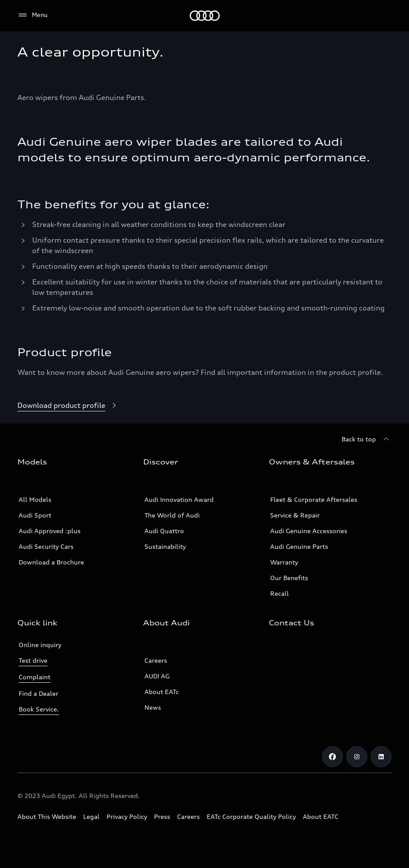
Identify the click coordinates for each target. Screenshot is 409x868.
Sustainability (165, 546)
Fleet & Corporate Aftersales (314, 499)
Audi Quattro (164, 531)
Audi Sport (35, 515)
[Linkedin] (381, 757)
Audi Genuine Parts (299, 546)
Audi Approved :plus (50, 531)
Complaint (35, 677)
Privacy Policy (127, 816)
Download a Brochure (51, 562)
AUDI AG (157, 676)
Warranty (284, 562)
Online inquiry (40, 645)
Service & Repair (295, 515)
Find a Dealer (39, 693)
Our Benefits (289, 578)
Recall (280, 593)
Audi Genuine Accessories (309, 531)
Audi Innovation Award (179, 499)
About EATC (321, 816)
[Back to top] (367, 439)
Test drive (33, 660)
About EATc (162, 692)
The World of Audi (172, 515)
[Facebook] (332, 757)
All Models (35, 499)
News (153, 707)
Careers (156, 660)
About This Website (47, 816)
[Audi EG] (205, 16)
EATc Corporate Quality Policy (251, 816)
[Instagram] (357, 757)
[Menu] (32, 15)
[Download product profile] (68, 406)
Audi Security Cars (46, 546)
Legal (91, 816)
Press (162, 816)
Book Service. (39, 709)
